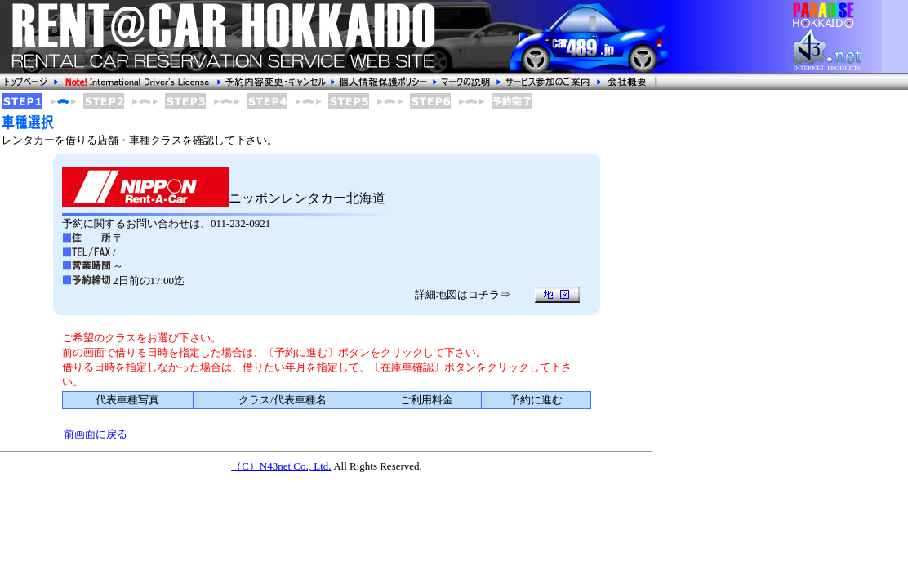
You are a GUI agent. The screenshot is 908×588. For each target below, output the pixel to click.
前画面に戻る (96, 434)
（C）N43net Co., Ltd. (281, 466)
